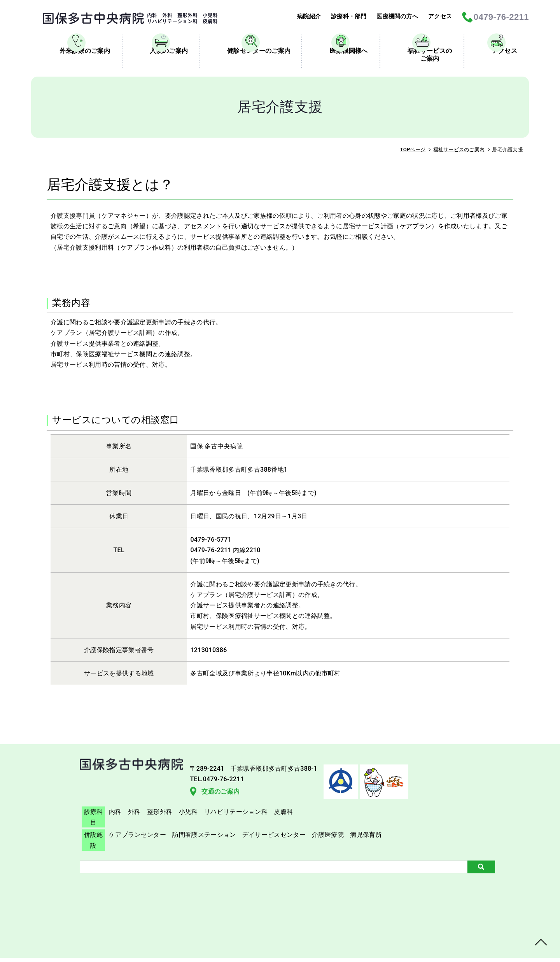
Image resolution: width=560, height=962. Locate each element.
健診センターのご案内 (251, 75)
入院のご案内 (161, 75)
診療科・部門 (343, 17)
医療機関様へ (341, 75)
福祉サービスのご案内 (422, 79)
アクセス (439, 17)
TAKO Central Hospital (324, 948)
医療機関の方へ (394, 17)
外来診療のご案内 (76, 75)
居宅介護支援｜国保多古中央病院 (119, 18)
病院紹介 (302, 17)
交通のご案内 (62, 852)
